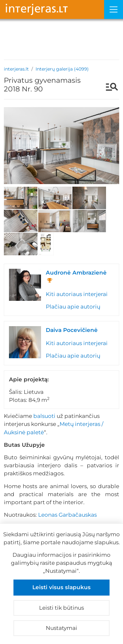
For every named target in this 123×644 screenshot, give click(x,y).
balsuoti (44, 416)
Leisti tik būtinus (61, 608)
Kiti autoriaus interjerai (77, 294)
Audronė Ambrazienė (76, 273)
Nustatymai (61, 628)
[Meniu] (114, 9)
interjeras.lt (16, 69)
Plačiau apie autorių (73, 307)
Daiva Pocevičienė (72, 330)
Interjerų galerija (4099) (62, 69)
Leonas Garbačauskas (67, 515)
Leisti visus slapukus (61, 587)
